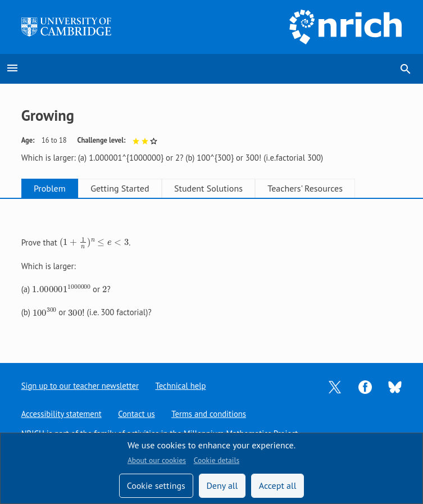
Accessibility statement (62, 414)
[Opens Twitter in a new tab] (335, 386)
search (406, 69)
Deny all (222, 485)
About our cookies (157, 460)
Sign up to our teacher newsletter (80, 386)
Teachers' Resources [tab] (329, 188)
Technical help (181, 386)
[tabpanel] (212, 271)
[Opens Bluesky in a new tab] (395, 386)
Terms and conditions (209, 414)
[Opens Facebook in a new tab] (365, 386)
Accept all (278, 485)
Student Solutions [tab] (225, 188)
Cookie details (217, 460)
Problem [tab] (53, 188)
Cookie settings (156, 485)
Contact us (137, 414)
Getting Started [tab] (130, 188)
